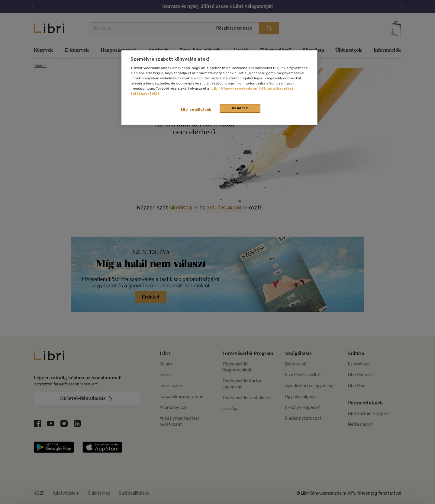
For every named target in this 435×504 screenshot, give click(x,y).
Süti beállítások (196, 110)
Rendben (240, 108)
